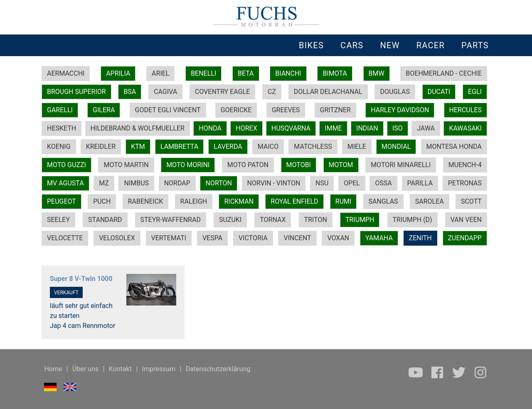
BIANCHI (288, 73)
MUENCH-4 (465, 165)
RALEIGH (194, 201)
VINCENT (297, 238)
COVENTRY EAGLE (222, 92)
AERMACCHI (66, 73)
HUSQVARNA (291, 128)
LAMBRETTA (179, 147)
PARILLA (420, 183)
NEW (390, 45)
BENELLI (203, 73)
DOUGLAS (395, 92)
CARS (352, 45)
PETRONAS (465, 183)
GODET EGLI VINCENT (168, 110)
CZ (272, 92)
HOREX (246, 128)
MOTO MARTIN (126, 165)
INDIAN (367, 128)
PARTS (475, 45)
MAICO (268, 147)
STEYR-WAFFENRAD (171, 220)
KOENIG (59, 147)
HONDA (210, 128)
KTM (138, 147)
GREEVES (286, 110)
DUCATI (439, 92)
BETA (246, 73)
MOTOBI (299, 165)
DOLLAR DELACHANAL (328, 92)
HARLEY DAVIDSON (400, 110)
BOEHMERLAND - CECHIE (444, 73)
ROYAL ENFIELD (294, 201)
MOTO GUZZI (66, 165)
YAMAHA (379, 238)
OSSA (383, 183)
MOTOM (341, 165)
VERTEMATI (169, 238)
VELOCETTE (65, 238)
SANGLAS (383, 201)
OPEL (352, 183)
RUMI (344, 201)
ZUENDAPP (465, 238)
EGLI (475, 92)
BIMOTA (335, 73)
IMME (333, 128)
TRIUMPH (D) (413, 220)
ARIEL (160, 73)
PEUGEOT (62, 201)
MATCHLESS (313, 147)
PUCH (102, 201)
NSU (322, 183)
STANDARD (105, 220)
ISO (398, 128)
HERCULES (465, 110)
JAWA (426, 128)
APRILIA (118, 73)
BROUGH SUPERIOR (76, 92)
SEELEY (58, 220)
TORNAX (273, 220)
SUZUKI (230, 220)
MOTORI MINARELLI (401, 165)
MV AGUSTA (65, 183)
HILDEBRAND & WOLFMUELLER (138, 128)
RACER (431, 45)
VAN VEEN (466, 220)
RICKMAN (239, 201)
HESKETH (62, 128)
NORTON (218, 183)
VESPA (212, 238)
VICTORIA (253, 238)
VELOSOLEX (117, 238)
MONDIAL (396, 147)
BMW (377, 73)
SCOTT (471, 201)
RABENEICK (146, 201)
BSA (130, 92)
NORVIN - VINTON (274, 183)
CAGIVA (165, 92)
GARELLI (60, 110)
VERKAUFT (66, 293)
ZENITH (420, 238)
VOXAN (338, 238)
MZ (104, 183)
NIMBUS (136, 183)
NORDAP (177, 183)
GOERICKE (236, 110)
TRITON (316, 220)
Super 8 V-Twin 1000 (81, 279)
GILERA (104, 110)
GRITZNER (335, 110)
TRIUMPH (360, 220)
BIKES (311, 45)
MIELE (357, 147)
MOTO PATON (248, 165)
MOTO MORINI (188, 165)
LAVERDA (228, 147)
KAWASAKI (465, 128)
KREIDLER (101, 147)
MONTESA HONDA (454, 147)
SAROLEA (430, 201)
